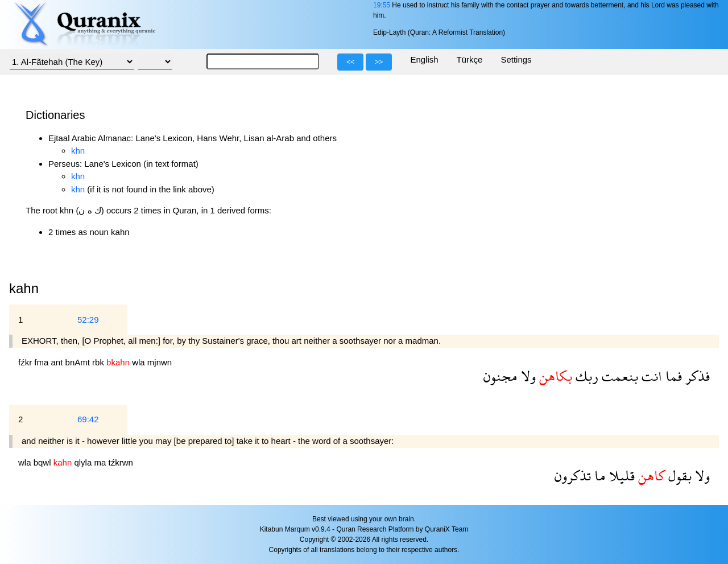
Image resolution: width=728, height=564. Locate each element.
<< (350, 62)
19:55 (382, 5)
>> (379, 62)
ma (101, 462)
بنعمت (618, 376)
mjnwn (160, 362)
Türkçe (470, 59)
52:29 (88, 320)
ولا (527, 376)
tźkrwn (120, 462)
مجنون (500, 376)
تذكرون (573, 476)
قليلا (620, 476)
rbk (99, 362)
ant (58, 362)
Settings (516, 59)
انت (650, 376)
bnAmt (79, 362)
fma (42, 362)
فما (672, 376)
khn (78, 151)
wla (140, 362)
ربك (585, 376)
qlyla (84, 462)
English (424, 59)
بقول (678, 476)
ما (598, 476)
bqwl (44, 462)
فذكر (696, 376)
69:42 (88, 419)
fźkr (26, 362)
